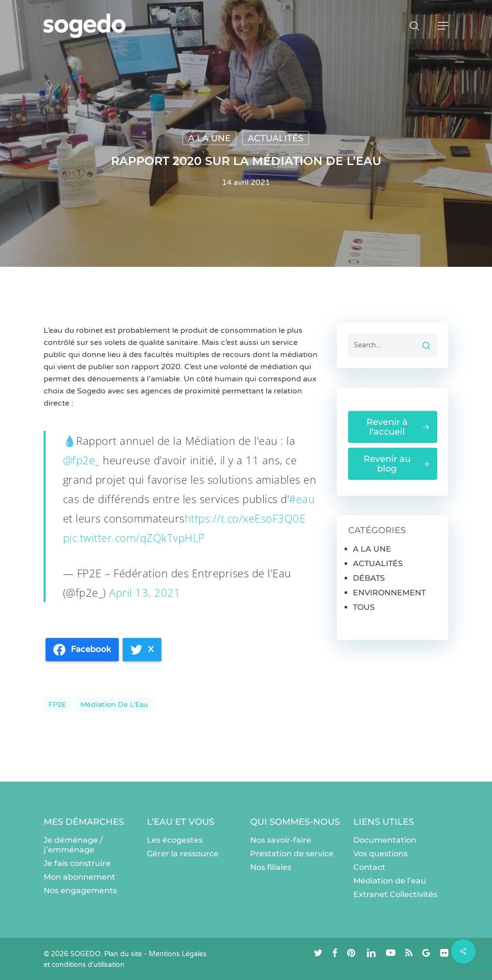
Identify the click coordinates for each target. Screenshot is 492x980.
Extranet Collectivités (395, 894)
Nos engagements (80, 890)
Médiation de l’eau (390, 881)
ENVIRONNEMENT (389, 593)
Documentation (385, 840)
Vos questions (381, 854)
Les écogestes (175, 840)
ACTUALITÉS (276, 138)
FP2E (57, 704)
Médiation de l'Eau (114, 704)
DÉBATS (369, 578)
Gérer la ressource (183, 854)
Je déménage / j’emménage (73, 845)
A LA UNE (209, 138)
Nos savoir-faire (281, 840)
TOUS (364, 607)
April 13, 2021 (145, 592)
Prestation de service (292, 854)
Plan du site (123, 954)
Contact (369, 867)
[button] (443, 26)
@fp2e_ (81, 460)
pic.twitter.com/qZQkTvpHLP (134, 538)
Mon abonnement (79, 877)
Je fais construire (77, 863)
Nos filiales (271, 867)
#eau (302, 499)
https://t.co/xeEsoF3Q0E (245, 518)
